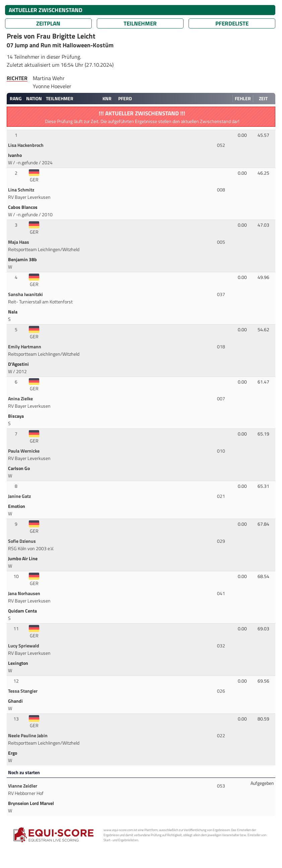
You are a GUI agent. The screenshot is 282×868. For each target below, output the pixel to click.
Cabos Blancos (23, 207)
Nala (13, 312)
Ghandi (16, 701)
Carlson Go (19, 468)
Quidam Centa (23, 611)
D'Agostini (19, 364)
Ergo (13, 753)
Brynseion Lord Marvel (31, 803)
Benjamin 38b (23, 259)
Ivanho (15, 155)
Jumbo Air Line (23, 559)
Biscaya (16, 416)
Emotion (17, 506)
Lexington (19, 663)
